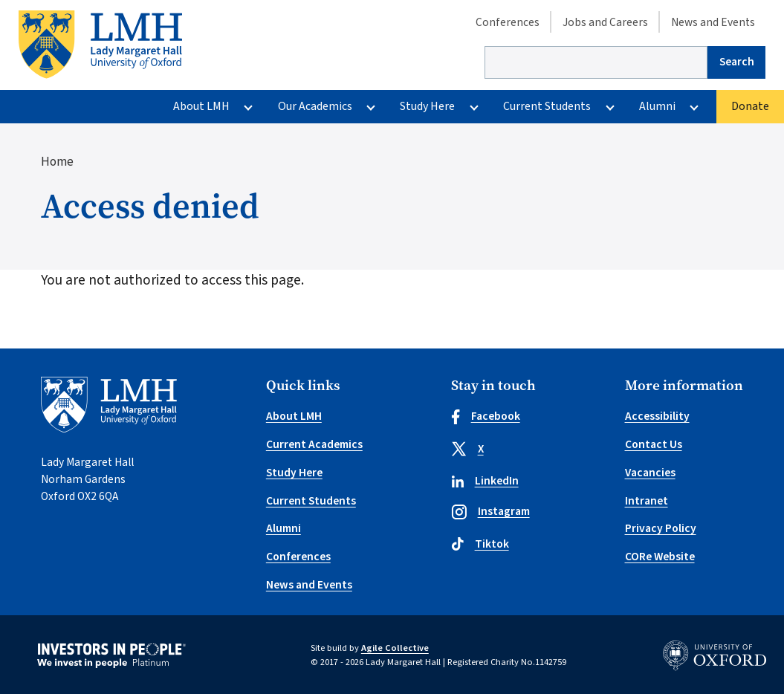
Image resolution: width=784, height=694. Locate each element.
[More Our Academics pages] (370, 107)
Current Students (547, 106)
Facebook (485, 416)
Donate (750, 106)
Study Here (427, 106)
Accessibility (657, 416)
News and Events (713, 22)
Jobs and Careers (605, 22)
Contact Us (654, 444)
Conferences (508, 22)
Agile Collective (395, 648)
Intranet (647, 501)
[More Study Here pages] (474, 107)
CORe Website (660, 557)
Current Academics (314, 444)
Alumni (657, 106)
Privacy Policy (661, 528)
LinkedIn (485, 481)
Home (57, 162)
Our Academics (315, 106)
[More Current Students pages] (610, 107)
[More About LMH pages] (248, 107)
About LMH (201, 106)
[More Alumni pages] (694, 107)
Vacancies (650, 473)
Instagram (490, 511)
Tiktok (480, 544)
